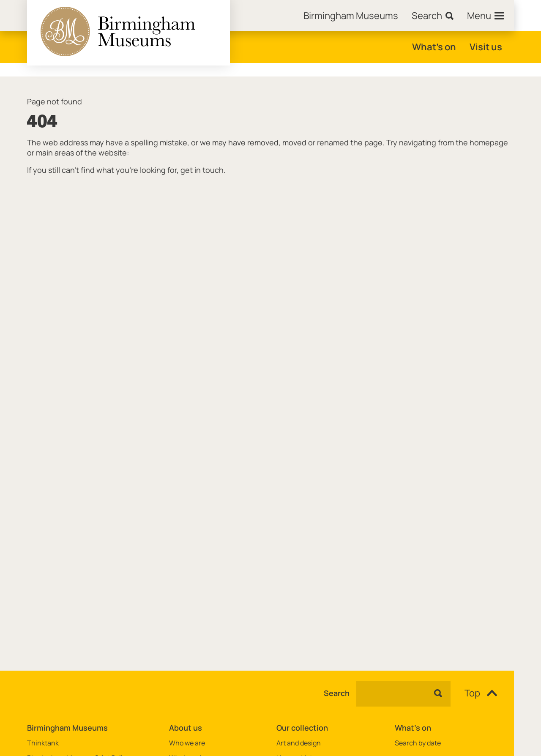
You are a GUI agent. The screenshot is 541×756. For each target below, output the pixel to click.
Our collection (302, 728)
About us (186, 728)
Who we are (187, 743)
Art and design (299, 743)
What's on (434, 47)
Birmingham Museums (67, 728)
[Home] (351, 16)
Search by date (418, 743)
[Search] (433, 16)
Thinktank (43, 743)
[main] (270, 360)
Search (337, 693)
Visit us (486, 47)
